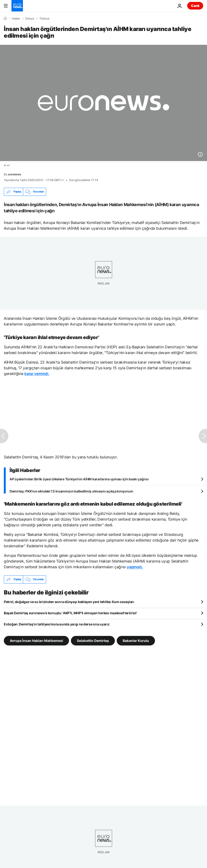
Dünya (30, 19)
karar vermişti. (37, 374)
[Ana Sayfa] (5, 18)
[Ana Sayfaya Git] (17, 6)
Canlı (195, 6)
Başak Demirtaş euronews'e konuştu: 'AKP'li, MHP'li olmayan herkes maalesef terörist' (70, 613)
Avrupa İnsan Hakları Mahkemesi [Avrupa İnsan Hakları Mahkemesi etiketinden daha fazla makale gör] (36, 640)
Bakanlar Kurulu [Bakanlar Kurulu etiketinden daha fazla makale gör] (136, 640)
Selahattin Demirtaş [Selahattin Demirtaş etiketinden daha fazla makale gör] (93, 640)
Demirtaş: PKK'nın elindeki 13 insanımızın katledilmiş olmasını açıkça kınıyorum (71, 491)
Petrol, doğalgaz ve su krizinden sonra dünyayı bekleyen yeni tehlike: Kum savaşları (69, 602)
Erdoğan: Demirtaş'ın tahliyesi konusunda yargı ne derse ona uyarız (57, 624)
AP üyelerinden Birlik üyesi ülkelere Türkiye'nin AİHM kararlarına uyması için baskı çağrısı (79, 479)
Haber (16, 19)
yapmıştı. (135, 567)
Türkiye (44, 19)
